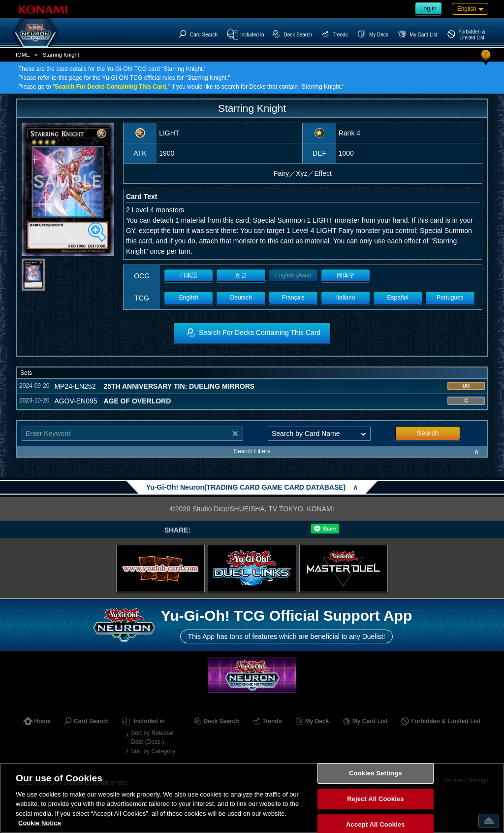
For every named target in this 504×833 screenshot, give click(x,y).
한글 (241, 275)
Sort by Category (153, 751)
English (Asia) (293, 275)
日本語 (189, 275)
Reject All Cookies (375, 799)
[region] (252, 798)
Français (293, 298)
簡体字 (346, 275)
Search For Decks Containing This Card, (111, 87)
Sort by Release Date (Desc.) (152, 737)
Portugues (450, 298)
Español (398, 298)
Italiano (346, 298)
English (189, 298)
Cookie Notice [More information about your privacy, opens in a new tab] (40, 823)
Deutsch (241, 298)
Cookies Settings (376, 774)
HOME (22, 55)
